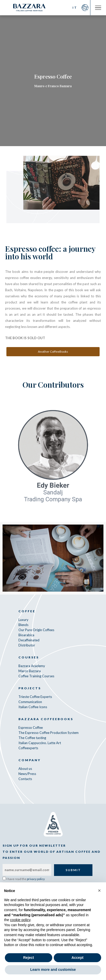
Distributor (27, 645)
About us (25, 769)
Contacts (25, 779)
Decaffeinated (29, 640)
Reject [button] (28, 958)
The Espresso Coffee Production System (49, 733)
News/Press (27, 774)
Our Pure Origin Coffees (36, 630)
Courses (29, 657)
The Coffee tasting (32, 738)
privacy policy (36, 879)
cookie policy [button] (20, 920)
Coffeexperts (28, 748)
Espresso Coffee (31, 728)
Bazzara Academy (32, 666)
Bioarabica (26, 635)
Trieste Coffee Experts (35, 697)
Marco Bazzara (30, 671)
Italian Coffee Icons (33, 707)
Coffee (27, 611)
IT (75, 8)
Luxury (23, 620)
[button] (99, 890)
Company (30, 760)
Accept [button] (77, 958)
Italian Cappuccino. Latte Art (40, 743)
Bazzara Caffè (29, 8)
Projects (30, 688)
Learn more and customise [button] (53, 970)
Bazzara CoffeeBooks (46, 719)
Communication (30, 702)
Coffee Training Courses (36, 676)
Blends (23, 625)
